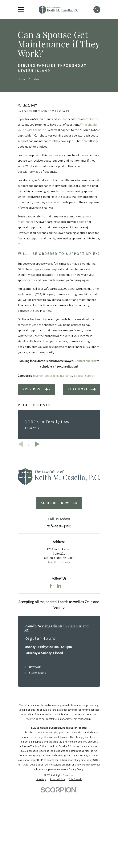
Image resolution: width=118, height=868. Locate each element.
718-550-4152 (59, 526)
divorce (94, 119)
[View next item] (37, 444)
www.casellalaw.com (58, 737)
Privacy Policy (76, 769)
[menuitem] (41, 779)
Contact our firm (85, 361)
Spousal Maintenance (58, 376)
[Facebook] (51, 586)
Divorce (38, 376)
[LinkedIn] (59, 586)
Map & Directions (59, 562)
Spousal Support (85, 376)
